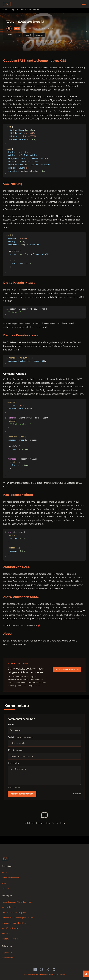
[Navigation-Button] (84, 5)
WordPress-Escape (10, 928)
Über (4, 883)
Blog (12, 10)
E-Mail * (21, 737)
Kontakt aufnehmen (10, 878)
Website (15, 750)
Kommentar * (14, 763)
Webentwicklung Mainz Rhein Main (17, 902)
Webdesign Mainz (10, 907)
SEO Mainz (7, 934)
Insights (5, 888)
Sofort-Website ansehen (67, 669)
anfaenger (39, 35)
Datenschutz (7, 958)
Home (5, 873)
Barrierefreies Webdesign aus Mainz (17, 918)
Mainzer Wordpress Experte (14, 913)
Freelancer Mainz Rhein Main (14, 923)
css (19, 35)
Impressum (7, 953)
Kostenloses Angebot (11, 939)
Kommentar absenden (22, 794)
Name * (11, 724)
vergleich (28, 35)
